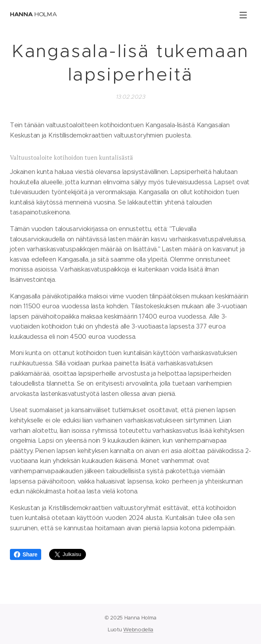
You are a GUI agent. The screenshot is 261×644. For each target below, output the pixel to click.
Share (26, 554)
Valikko (243, 15)
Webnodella (138, 630)
